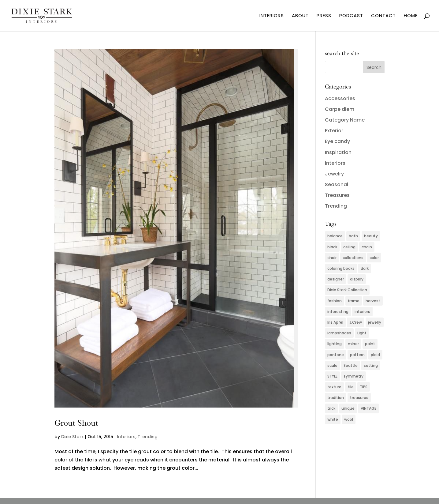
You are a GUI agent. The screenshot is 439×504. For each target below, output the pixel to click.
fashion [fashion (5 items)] (335, 301)
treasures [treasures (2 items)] (359, 398)
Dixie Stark (73, 437)
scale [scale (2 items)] (332, 365)
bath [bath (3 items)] (353, 236)
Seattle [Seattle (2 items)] (351, 365)
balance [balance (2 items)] (335, 236)
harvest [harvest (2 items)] (373, 301)
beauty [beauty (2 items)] (371, 236)
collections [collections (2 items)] (353, 258)
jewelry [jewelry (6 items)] (375, 322)
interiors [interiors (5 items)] (362, 312)
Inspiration (338, 152)
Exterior (334, 131)
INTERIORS (272, 16)
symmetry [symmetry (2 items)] (353, 376)
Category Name (345, 120)
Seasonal (337, 184)
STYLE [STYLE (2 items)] (332, 376)
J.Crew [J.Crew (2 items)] (356, 322)
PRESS (324, 16)
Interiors (126, 437)
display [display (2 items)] (357, 279)
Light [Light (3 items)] (362, 333)
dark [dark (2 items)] (365, 268)
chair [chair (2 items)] (332, 258)
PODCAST (351, 16)
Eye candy (337, 141)
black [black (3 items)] (332, 247)
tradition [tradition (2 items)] (336, 398)
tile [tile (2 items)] (351, 387)
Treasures (337, 195)
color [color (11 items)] (374, 258)
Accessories (340, 98)
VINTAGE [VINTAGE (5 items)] (368, 408)
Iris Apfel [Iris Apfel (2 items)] (335, 322)
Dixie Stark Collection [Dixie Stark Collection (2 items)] (347, 290)
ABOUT (300, 16)
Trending (148, 437)
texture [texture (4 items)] (334, 387)
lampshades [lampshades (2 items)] (339, 333)
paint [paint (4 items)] (370, 344)
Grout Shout (76, 423)
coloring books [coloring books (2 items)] (341, 268)
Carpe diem (340, 109)
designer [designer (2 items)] (336, 279)
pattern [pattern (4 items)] (357, 355)
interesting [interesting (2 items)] (338, 312)
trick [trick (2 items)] (331, 408)
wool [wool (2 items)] (349, 419)
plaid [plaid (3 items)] (375, 355)
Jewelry (334, 174)
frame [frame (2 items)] (354, 301)
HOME (411, 16)
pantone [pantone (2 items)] (336, 355)
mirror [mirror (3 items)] (353, 344)
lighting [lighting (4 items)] (335, 344)
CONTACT (383, 16)
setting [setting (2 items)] (371, 365)
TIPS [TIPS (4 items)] (364, 387)
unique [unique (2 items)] (348, 408)
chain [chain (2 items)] (367, 247)
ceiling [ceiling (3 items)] (349, 247)
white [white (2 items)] (333, 419)
